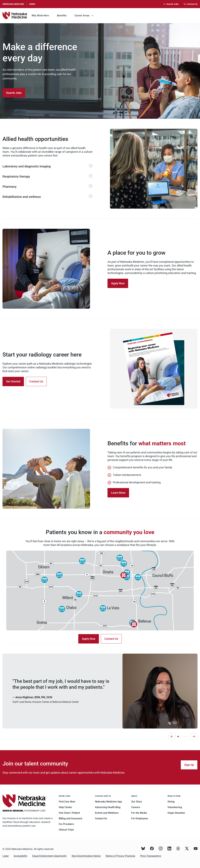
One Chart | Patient (69, 813)
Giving (171, 802)
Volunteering (175, 807)
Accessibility (20, 856)
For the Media (139, 813)
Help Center (65, 807)
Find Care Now (67, 802)
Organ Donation (176, 813)
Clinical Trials (66, 830)
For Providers (66, 824)
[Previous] (172, 736)
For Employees (140, 818)
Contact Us (101, 818)
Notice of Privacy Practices (120, 856)
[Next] (194, 736)
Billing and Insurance (71, 818)
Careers (136, 807)
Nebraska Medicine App (108, 802)
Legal (6, 856)
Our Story (137, 802)
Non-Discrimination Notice (86, 856)
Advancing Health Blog (108, 807)
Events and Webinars (107, 813)
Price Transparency (151, 856)
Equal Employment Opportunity (50, 856)
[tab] (178, 736)
